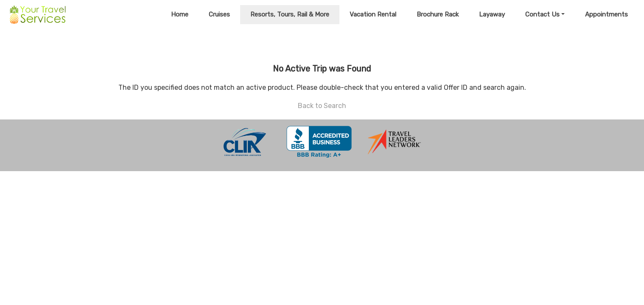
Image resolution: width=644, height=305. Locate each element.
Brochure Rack (438, 14)
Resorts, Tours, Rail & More (290, 14)
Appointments (606, 14)
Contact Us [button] (542, 14)
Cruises (219, 14)
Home (180, 14)
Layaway (492, 14)
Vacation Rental (373, 14)
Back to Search (322, 106)
